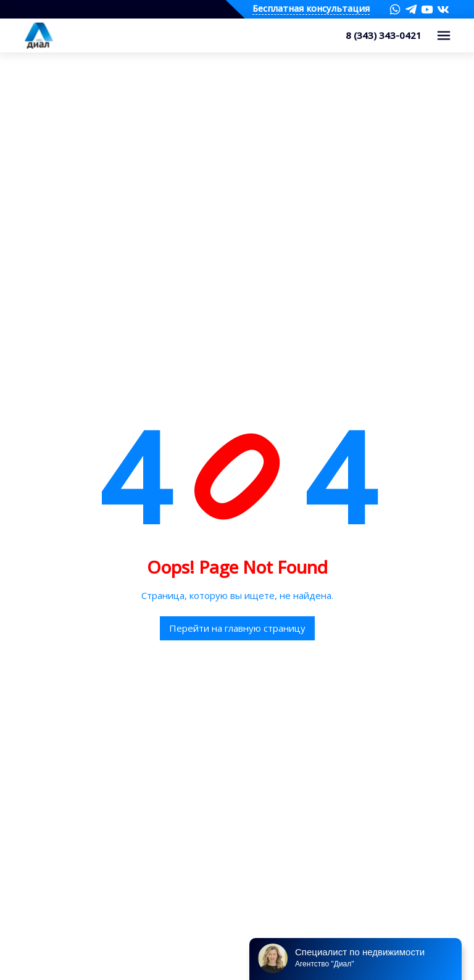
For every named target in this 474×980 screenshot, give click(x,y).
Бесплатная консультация (311, 9)
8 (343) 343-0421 (384, 35)
